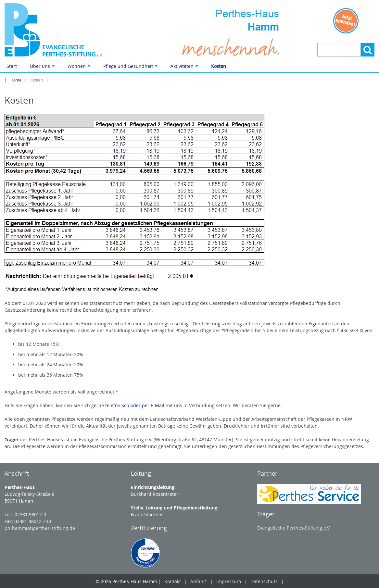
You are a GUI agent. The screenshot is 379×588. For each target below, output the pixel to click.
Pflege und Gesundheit (131, 68)
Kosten (219, 66)
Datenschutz (264, 581)
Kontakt (173, 581)
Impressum (229, 581)
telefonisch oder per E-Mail (135, 405)
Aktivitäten (185, 68)
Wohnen (80, 68)
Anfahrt (199, 581)
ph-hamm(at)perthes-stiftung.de (40, 528)
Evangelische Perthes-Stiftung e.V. (294, 528)
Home (16, 80)
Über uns (43, 68)
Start (12, 66)
